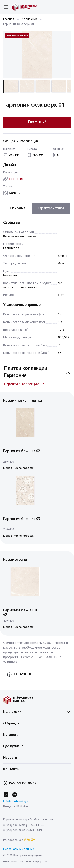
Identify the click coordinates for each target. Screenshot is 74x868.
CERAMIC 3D (23, 674)
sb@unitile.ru (36, 826)
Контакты (11, 769)
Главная (9, 19)
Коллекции (29, 19)
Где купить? (37, 122)
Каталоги (11, 735)
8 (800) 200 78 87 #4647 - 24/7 (23, 831)
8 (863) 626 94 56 (14, 826)
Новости (10, 758)
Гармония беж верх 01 (19, 24)
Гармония (16, 179)
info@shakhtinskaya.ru (17, 802)
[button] (11, 86)
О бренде (11, 724)
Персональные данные (19, 849)
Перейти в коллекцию (22, 384)
